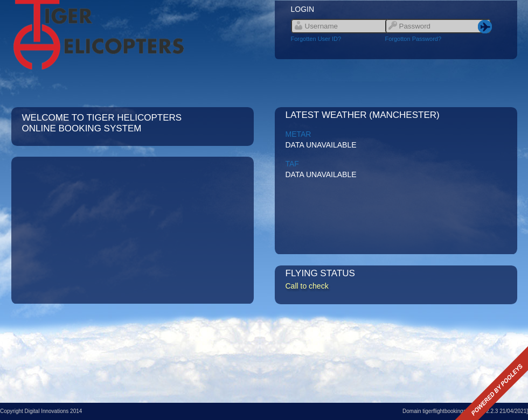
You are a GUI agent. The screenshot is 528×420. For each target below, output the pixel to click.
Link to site (133, 35)
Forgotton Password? (414, 39)
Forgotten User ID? (316, 39)
